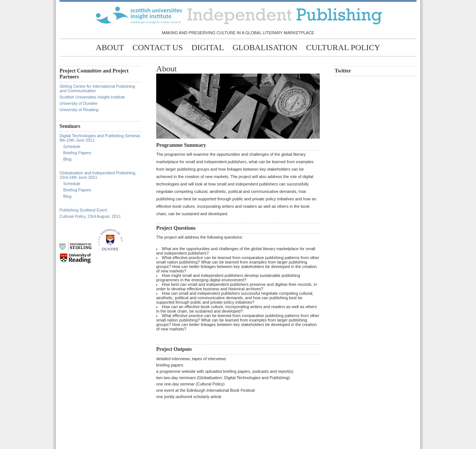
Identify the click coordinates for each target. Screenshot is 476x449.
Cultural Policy (343, 47)
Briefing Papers (77, 153)
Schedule (72, 146)
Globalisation (265, 47)
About (110, 47)
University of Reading (79, 110)
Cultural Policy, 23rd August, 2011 (90, 216)
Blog (67, 159)
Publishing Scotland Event (83, 210)
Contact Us (157, 47)
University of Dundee (78, 103)
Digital (208, 47)
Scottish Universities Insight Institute (92, 97)
